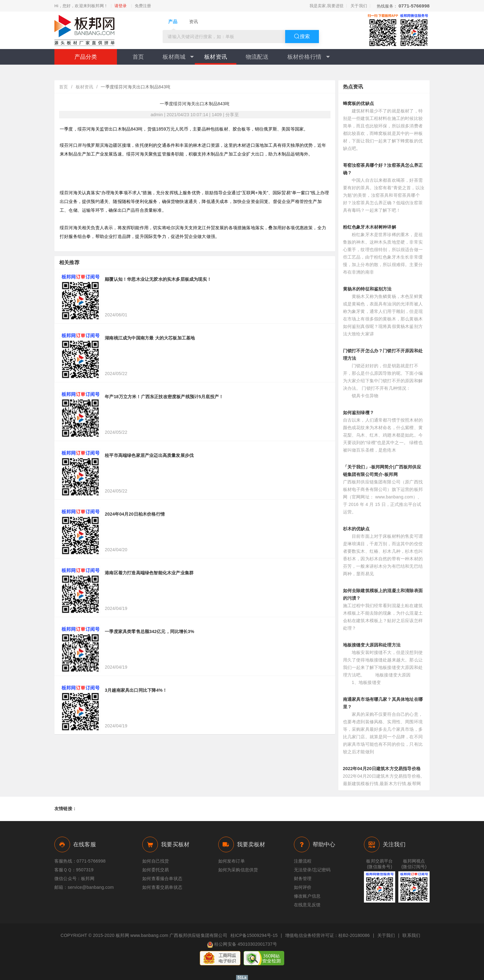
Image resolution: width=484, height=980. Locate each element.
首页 (138, 57)
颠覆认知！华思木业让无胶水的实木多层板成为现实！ (158, 279)
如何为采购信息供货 (238, 870)
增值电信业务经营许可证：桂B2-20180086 (328, 935)
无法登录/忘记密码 (312, 870)
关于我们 (359, 6)
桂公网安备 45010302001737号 (242, 945)
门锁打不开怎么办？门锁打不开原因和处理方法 (383, 354)
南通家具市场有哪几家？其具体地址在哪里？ (383, 703)
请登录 (121, 6)
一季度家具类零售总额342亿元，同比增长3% (149, 631)
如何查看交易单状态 (162, 887)
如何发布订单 (232, 861)
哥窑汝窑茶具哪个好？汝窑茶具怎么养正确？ (383, 169)
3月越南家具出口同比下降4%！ (136, 690)
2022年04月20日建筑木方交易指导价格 (382, 769)
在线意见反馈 (307, 905)
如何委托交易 (156, 870)
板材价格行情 (309, 57)
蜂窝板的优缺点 (358, 103)
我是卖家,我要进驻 (327, 6)
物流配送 (257, 57)
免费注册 (143, 6)
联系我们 (411, 935)
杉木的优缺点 (356, 529)
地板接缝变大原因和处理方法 (372, 645)
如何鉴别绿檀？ (358, 413)
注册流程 (303, 861)
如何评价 (303, 887)
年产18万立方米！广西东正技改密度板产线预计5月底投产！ (164, 397)
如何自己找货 (156, 861)
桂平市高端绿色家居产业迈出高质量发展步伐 (149, 455)
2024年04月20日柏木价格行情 (135, 514)
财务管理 (303, 879)
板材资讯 (216, 57)
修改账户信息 (307, 896)
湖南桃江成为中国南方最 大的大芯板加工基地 (150, 338)
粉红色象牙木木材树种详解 (370, 227)
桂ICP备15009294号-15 (254, 935)
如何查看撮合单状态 (162, 879)
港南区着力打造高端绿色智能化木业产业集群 (149, 573)
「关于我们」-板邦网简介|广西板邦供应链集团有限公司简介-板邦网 (382, 471)
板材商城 (178, 57)
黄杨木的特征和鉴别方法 (367, 289)
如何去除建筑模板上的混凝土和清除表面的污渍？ (383, 594)
